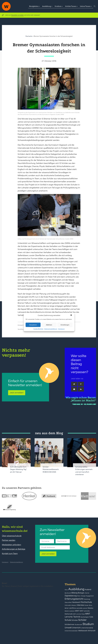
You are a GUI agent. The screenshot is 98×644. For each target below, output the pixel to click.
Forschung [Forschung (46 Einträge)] (87, 599)
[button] (71, 315)
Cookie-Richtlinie (38, 329)
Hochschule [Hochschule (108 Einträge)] (86, 602)
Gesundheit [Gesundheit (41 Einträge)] (68, 602)
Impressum (61, 329)
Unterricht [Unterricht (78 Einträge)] (76, 628)
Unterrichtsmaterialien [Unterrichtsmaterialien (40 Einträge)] (71, 631)
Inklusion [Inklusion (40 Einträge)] (74, 605)
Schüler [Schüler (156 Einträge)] (82, 620)
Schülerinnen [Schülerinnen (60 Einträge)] (70, 624)
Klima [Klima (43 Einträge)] (90, 605)
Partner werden (9, 540)
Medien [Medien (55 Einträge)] (91, 608)
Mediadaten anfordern (11, 545)
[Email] (74, 389)
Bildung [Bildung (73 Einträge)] (74, 593)
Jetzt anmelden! (17, 393)
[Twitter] (74, 384)
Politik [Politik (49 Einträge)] (91, 617)
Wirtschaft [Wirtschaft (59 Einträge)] (92, 631)
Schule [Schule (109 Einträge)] (68, 620)
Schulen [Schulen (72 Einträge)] (75, 620)
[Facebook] (81, 384)
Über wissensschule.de (12, 536)
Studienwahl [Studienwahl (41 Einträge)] (78, 625)
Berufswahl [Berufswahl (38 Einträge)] (68, 593)
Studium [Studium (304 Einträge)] (88, 624)
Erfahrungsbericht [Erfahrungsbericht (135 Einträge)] (74, 599)
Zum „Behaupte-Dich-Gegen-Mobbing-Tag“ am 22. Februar (18, 469)
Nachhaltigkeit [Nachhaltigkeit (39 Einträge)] (85, 617)
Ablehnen (49, 325)
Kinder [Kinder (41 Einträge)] (86, 605)
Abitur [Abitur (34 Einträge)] (66, 590)
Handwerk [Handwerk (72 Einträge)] (76, 602)
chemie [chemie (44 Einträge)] (87, 593)
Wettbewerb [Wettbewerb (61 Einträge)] (83, 631)
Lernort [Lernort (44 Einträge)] (85, 608)
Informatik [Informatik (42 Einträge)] (68, 605)
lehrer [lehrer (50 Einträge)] (67, 608)
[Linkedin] (81, 389)
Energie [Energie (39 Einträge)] (83, 596)
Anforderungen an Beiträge (14, 549)
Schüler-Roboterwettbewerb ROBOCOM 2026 (51, 469)
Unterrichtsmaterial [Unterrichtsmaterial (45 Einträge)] (87, 628)
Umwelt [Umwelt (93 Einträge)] (68, 628)
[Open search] (95, 6)
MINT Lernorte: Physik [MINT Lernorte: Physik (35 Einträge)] (79, 614)
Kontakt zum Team (10, 553)
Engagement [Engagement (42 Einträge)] (90, 596)
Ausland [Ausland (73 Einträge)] (88, 590)
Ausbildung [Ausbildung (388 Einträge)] (76, 589)
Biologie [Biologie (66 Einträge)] (81, 593)
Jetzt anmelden (48, 554)
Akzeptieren (33, 325)
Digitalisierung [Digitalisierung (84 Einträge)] (71, 596)
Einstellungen (65, 325)
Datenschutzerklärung (51, 329)
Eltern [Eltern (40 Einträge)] (79, 596)
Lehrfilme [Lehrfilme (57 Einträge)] (72, 608)
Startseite (29, 36)
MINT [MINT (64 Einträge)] (77, 611)
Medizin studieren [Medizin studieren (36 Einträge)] (70, 611)
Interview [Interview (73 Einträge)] (80, 605)
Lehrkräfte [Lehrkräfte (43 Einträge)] (79, 608)
